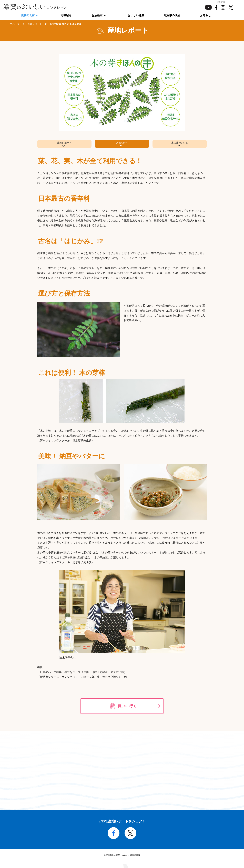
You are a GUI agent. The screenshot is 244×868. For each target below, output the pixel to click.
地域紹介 (66, 15)
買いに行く (127, 706)
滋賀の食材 (28, 15)
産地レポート (35, 24)
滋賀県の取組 (172, 15)
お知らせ (205, 15)
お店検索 (97, 15)
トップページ (12, 24)
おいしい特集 (136, 15)
